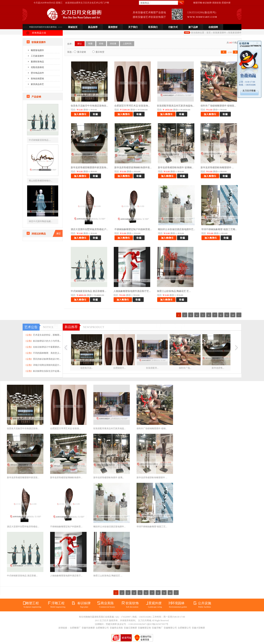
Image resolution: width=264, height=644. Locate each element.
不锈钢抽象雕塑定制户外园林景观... (133, 229)
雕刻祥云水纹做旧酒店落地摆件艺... (177, 229)
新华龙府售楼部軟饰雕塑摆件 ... (217, 167)
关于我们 (133, 27)
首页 (209, 33)
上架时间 (127, 44)
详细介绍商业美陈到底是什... (47, 365)
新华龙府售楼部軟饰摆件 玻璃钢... (176, 167)
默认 (80, 44)
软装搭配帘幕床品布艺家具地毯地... (176, 106)
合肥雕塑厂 (75, 628)
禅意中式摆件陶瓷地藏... (41, 221)
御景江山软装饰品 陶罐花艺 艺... (174, 291)
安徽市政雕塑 (88, 628)
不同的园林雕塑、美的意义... (47, 353)
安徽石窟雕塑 (130, 628)
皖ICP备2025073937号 (158, 624)
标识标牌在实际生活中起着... (47, 371)
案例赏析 (113, 27)
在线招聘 (213, 27)
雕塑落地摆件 (37, 50)
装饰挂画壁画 (37, 79)
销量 (90, 44)
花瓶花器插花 (37, 67)
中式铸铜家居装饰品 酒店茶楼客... (89, 291)
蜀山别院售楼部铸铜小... (41, 181)
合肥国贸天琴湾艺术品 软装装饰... (132, 106)
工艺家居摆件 (37, 56)
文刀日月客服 (249, 91)
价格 (101, 44)
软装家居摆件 (220, 33)
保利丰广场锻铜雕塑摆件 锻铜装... (218, 106)
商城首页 (73, 27)
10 (233, 315)
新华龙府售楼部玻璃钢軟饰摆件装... (133, 167)
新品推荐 (93, 27)
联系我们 (153, 27)
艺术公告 (31, 327)
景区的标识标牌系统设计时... (47, 359)
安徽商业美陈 (116, 628)
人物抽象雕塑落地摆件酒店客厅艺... (132, 291)
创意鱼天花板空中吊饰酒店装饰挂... (89, 106)
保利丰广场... (185, 368)
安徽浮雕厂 (157, 628)
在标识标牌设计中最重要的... (47, 347)
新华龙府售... (218, 368)
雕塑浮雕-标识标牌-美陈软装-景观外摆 (212, 3)
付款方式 (173, 27)
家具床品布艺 (37, 84)
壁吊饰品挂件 (37, 73)
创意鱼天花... (87, 368)
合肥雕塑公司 (102, 628)
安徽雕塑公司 (170, 628)
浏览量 (113, 44)
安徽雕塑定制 (144, 628)
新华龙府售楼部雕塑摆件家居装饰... (89, 167)
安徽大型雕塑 (198, 628)
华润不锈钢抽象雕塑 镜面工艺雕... (219, 229)
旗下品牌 (193, 27)
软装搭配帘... (152, 368)
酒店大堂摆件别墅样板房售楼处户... (89, 229)
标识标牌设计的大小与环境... (47, 341)
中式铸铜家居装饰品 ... (40, 140)
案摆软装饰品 (37, 62)
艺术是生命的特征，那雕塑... (47, 335)
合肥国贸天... (120, 368)
